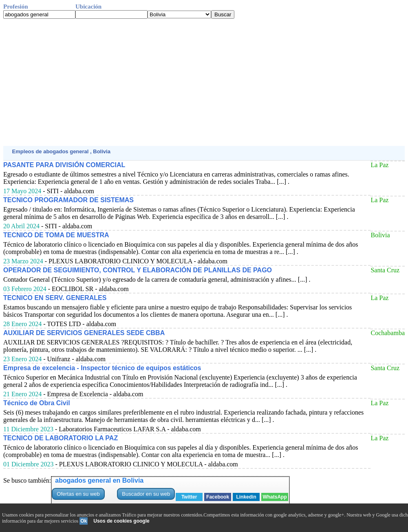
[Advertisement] (204, 82)
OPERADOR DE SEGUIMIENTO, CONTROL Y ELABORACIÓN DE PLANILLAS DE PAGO (138, 270)
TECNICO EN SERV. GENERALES (55, 298)
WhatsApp (275, 497)
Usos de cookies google (121, 521)
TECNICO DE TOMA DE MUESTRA (56, 235)
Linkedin (246, 497)
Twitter (189, 497)
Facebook (218, 497)
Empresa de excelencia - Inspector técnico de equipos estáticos (102, 368)
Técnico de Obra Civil (37, 403)
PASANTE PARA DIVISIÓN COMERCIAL (64, 165)
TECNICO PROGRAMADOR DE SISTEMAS (68, 200)
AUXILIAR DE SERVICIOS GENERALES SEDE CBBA (84, 333)
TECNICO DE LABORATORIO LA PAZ (61, 438)
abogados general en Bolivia (99, 480)
